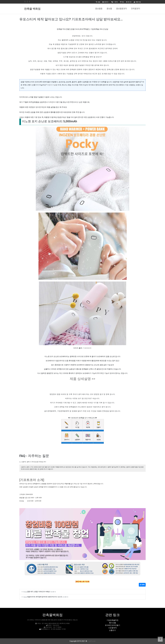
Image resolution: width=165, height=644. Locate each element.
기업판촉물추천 (112, 620)
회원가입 (137, 2)
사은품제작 (112, 628)
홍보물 (109, 9)
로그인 (129, 2)
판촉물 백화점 (32, 9)
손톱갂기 (112, 630)
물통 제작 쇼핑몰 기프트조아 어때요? (39, 592)
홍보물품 (99, 9)
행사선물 (112, 623)
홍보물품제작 (122, 9)
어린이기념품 (52, 85)
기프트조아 (87, 348)
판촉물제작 (136, 9)
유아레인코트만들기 (112, 625)
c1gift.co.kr (91, 641)
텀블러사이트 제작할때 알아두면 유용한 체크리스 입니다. (45, 597)
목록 (142, 585)
